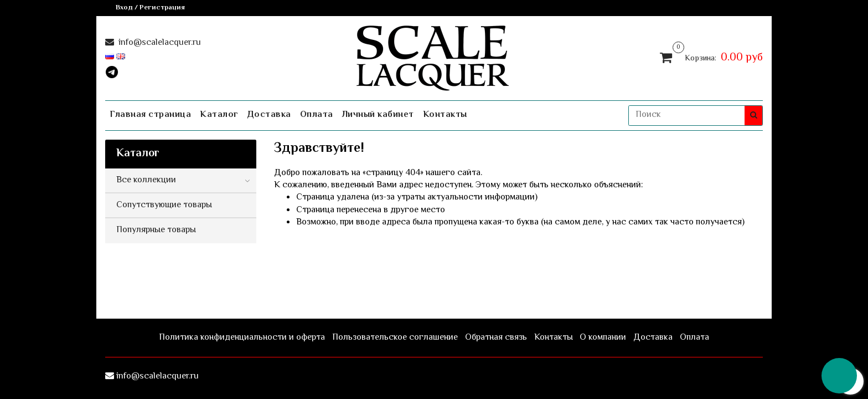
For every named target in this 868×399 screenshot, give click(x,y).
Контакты (445, 115)
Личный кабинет (378, 115)
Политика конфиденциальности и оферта (242, 338)
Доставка (269, 115)
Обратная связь (496, 338)
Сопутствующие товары (164, 205)
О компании (603, 338)
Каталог (219, 115)
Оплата (317, 115)
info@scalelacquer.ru (159, 43)
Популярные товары (156, 230)
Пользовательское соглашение (395, 338)
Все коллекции (146, 180)
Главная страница (150, 115)
